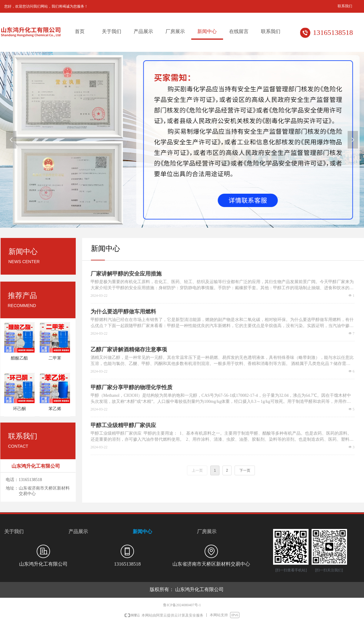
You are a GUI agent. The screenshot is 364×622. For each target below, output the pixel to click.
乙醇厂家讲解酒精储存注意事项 (129, 349)
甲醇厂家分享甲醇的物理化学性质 (132, 387)
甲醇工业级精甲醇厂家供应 (123, 425)
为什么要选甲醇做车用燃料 (123, 312)
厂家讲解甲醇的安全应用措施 (126, 274)
